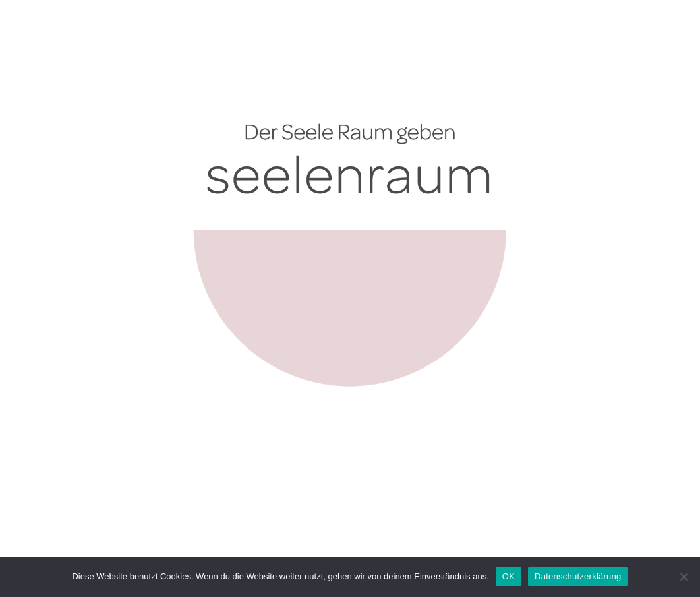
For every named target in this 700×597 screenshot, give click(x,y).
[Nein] (684, 577)
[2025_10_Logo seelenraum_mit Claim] (350, 42)
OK (509, 576)
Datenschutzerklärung (578, 576)
